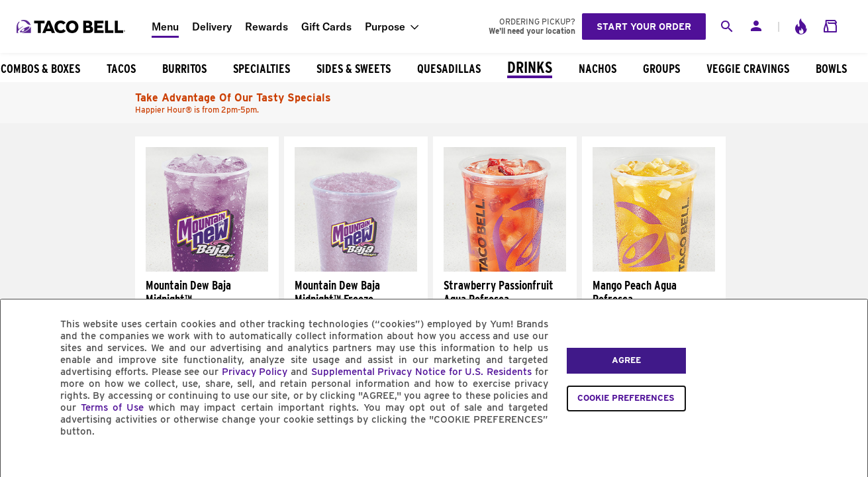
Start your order (644, 26)
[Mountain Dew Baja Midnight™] (207, 268)
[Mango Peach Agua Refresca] (654, 268)
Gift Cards (326, 26)
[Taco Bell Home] (72, 26)
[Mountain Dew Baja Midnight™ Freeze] (356, 268)
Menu (165, 26)
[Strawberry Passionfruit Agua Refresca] (505, 268)
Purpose (385, 26)
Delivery (212, 26)
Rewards (266, 26)
